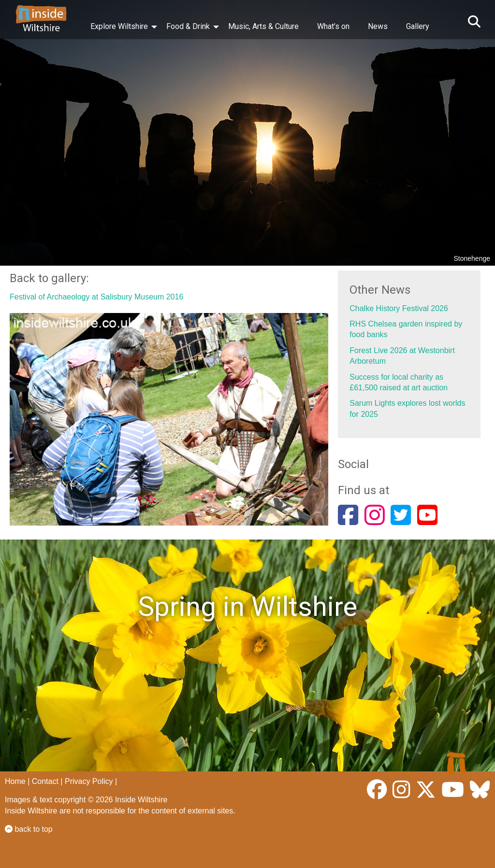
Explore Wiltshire (119, 26)
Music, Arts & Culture (263, 26)
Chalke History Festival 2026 (399, 308)
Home (15, 781)
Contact (45, 781)
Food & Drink (188, 26)
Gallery (418, 26)
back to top (29, 829)
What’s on (333, 26)
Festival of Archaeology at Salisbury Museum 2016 (96, 297)
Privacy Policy (89, 781)
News (378, 26)
